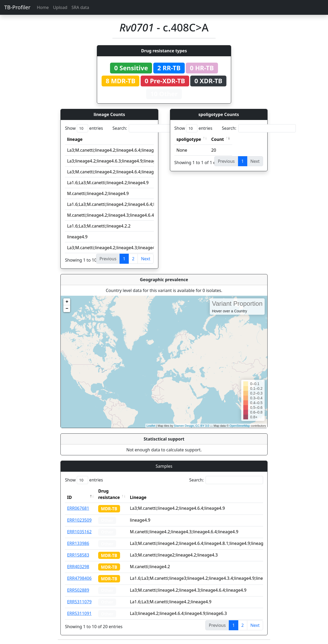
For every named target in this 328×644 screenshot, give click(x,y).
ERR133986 (78, 543)
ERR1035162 (79, 532)
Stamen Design (184, 426)
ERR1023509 (79, 520)
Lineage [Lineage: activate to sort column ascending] (138, 497)
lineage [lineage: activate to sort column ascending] (75, 139)
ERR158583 (78, 555)
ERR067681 (78, 508)
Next (146, 259)
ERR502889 (78, 590)
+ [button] (67, 302)
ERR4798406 (79, 578)
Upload (60, 7)
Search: (149, 128)
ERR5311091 (79, 613)
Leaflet (151, 426)
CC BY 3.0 (202, 426)
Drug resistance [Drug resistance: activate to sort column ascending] (109, 494)
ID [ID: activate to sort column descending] (69, 497)
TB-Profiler (17, 7)
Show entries (84, 128)
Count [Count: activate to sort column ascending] (218, 139)
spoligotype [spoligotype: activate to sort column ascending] (189, 139)
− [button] (67, 309)
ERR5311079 (79, 602)
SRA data (80, 7)
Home (43, 7)
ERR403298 (78, 567)
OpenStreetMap (240, 426)
